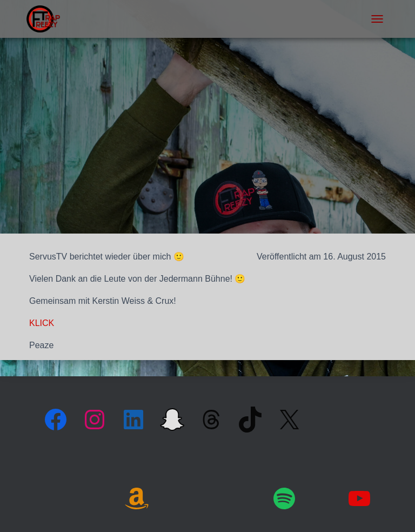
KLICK (42, 323)
